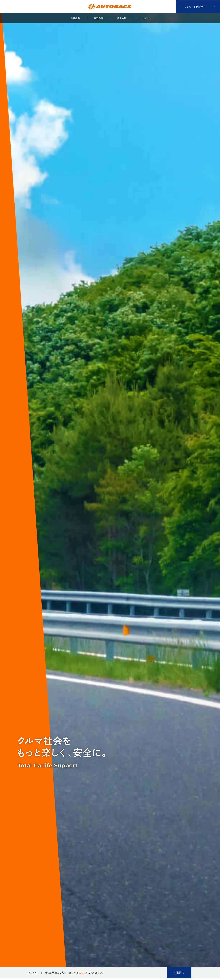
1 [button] (103, 964)
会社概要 (75, 18)
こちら (82, 973)
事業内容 (98, 18)
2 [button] (110, 964)
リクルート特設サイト (196, 7)
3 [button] (117, 964)
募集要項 (122, 18)
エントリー (145, 18)
